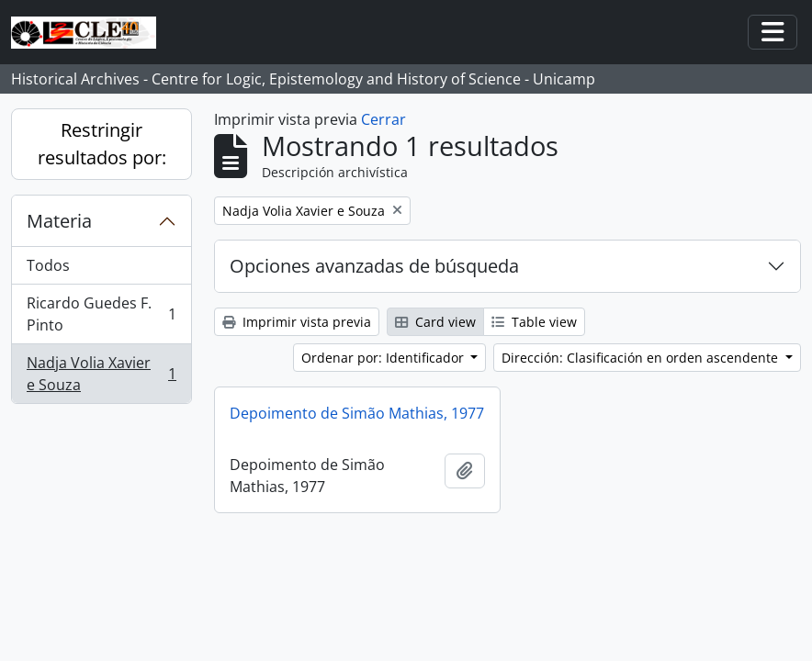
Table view (534, 322)
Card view (435, 322)
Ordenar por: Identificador (384, 358)
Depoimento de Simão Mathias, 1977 (357, 413)
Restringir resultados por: (102, 144)
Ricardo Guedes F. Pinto (101, 314)
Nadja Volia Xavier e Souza (101, 374)
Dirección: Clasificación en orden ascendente (642, 358)
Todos (48, 265)
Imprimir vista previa (297, 322)
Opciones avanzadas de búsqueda (374, 266)
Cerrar (383, 119)
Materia (59, 221)
